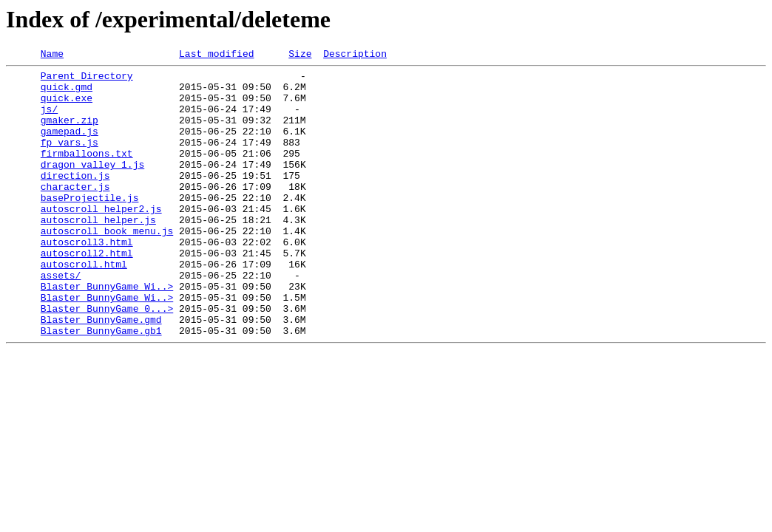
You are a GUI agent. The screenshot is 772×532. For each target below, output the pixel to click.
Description (355, 55)
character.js (75, 213)
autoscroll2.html (87, 293)
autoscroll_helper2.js (101, 239)
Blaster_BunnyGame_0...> (107, 359)
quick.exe (67, 106)
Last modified (216, 55)
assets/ (61, 319)
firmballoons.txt (87, 173)
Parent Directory (87, 80)
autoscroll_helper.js (98, 253)
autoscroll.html (84, 306)
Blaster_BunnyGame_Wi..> (107, 332)
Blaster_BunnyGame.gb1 (101, 386)
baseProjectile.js (90, 226)
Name (52, 55)
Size (300, 55)
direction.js (75, 199)
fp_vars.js (70, 160)
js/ (49, 120)
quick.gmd (67, 93)
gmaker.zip (70, 133)
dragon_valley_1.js (92, 186)
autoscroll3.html (87, 279)
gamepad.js (70, 146)
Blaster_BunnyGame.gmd (101, 372)
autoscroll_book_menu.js (107, 266)
